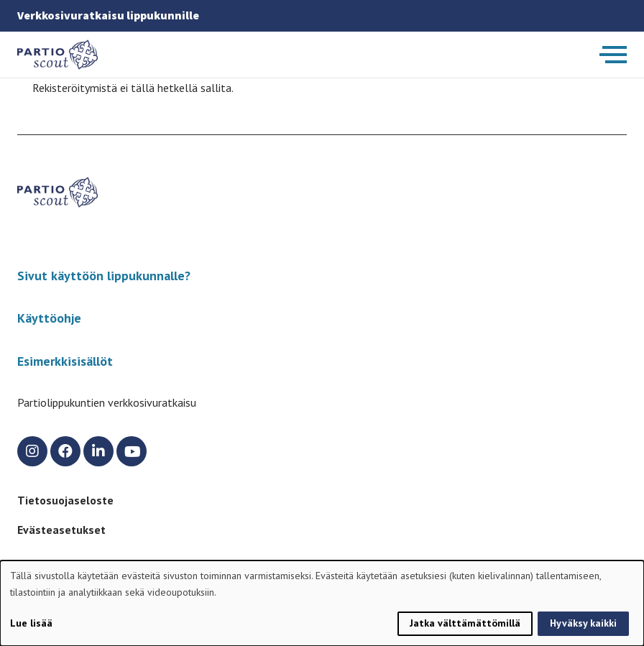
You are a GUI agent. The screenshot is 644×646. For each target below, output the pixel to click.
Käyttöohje (49, 318)
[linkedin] (98, 451)
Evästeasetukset (61, 530)
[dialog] (322, 603)
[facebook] (65, 451)
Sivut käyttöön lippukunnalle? (104, 276)
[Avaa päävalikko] (613, 55)
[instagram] (32, 451)
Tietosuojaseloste (65, 500)
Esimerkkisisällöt (65, 361)
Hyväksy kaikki (583, 623)
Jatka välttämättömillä (465, 623)
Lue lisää (31, 623)
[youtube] (132, 451)
